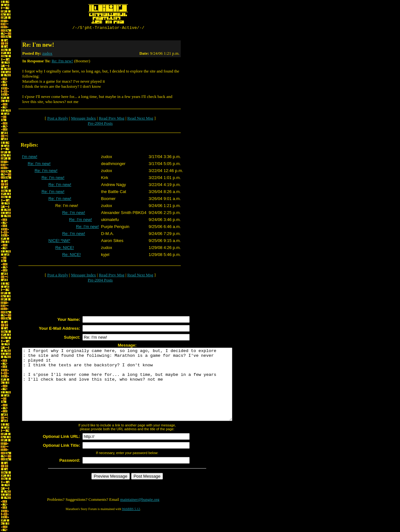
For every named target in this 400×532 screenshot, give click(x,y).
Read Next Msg (140, 119)
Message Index (83, 119)
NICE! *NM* (59, 242)
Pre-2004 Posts (100, 124)
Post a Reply (58, 119)
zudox (47, 54)
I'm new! (30, 158)
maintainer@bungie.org (140, 515)
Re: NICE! (65, 249)
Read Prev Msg (112, 119)
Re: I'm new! (62, 62)
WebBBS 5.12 (131, 524)
